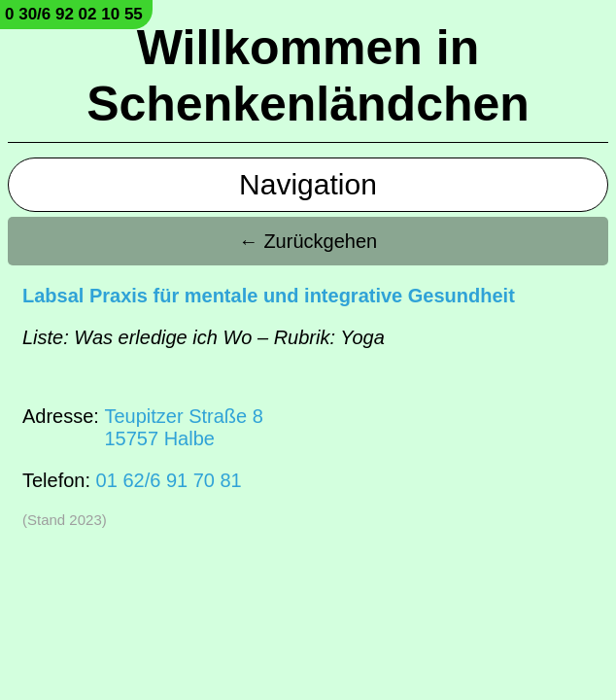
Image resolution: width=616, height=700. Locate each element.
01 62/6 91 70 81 (169, 480)
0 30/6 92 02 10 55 (74, 14)
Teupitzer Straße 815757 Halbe (183, 427)
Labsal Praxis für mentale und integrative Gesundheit (269, 296)
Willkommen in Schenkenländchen (308, 76)
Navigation (308, 184)
